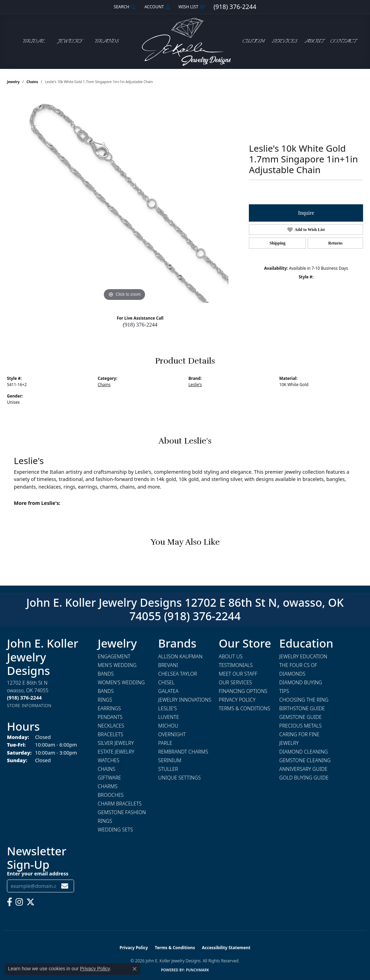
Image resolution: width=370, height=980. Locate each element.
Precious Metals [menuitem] (301, 726)
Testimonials (236, 665)
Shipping (278, 243)
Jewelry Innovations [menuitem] (185, 700)
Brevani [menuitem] (168, 665)
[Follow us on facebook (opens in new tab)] (10, 902)
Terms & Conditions (245, 708)
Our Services (235, 682)
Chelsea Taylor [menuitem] (178, 674)
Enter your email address (38, 874)
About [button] (314, 42)
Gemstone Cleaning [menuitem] (305, 760)
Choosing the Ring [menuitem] (304, 700)
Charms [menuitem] (107, 786)
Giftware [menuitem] (109, 778)
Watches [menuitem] (109, 760)
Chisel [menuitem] (166, 682)
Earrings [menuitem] (109, 708)
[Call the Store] (24, 698)
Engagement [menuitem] (114, 656)
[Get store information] (29, 706)
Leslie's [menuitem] (168, 708)
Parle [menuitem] (165, 743)
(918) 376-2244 (140, 325)
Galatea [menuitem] (168, 691)
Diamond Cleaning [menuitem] (304, 752)
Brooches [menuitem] (111, 795)
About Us (231, 656)
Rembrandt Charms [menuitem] (183, 752)
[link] (235, 7)
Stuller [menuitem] (168, 769)
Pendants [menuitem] (110, 717)
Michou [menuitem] (168, 726)
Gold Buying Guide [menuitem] (304, 778)
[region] (125, 199)
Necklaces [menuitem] (111, 726)
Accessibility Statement (226, 948)
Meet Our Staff (238, 674)
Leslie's (195, 384)
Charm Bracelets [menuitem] (120, 804)
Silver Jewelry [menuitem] (116, 743)
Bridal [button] (34, 42)
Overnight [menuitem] (172, 734)
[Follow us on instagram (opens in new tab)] (19, 902)
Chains (32, 82)
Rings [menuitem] (105, 700)
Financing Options (243, 691)
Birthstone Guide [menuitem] (302, 708)
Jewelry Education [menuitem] (303, 656)
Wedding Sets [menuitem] (115, 830)
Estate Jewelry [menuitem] (116, 752)
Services (285, 42)
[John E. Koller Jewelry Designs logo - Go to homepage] (185, 41)
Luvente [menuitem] (169, 717)
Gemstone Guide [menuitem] (301, 717)
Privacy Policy (237, 700)
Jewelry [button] (70, 42)
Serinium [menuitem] (170, 760)
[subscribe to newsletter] (65, 886)
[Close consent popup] (135, 969)
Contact (343, 42)
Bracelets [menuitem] (110, 734)
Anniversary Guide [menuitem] (303, 769)
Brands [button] (107, 42)
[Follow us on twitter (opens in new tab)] (30, 902)
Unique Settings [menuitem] (179, 778)
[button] (124, 7)
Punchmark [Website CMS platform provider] (197, 970)
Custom (253, 42)
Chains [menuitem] (106, 769)
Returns (335, 243)
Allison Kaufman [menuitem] (180, 656)
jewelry (13, 82)
